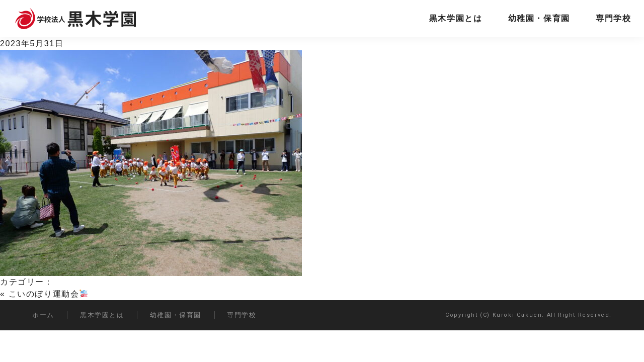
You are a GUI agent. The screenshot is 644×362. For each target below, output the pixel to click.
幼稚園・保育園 (539, 18)
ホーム (43, 315)
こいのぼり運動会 (48, 294)
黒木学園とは (456, 18)
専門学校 (613, 18)
